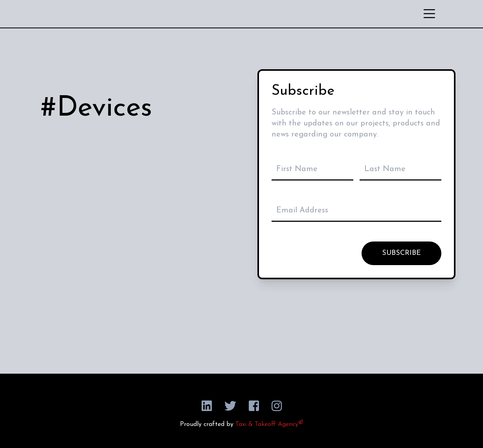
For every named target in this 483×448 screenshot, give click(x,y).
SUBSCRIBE (401, 253)
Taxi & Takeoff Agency (269, 424)
